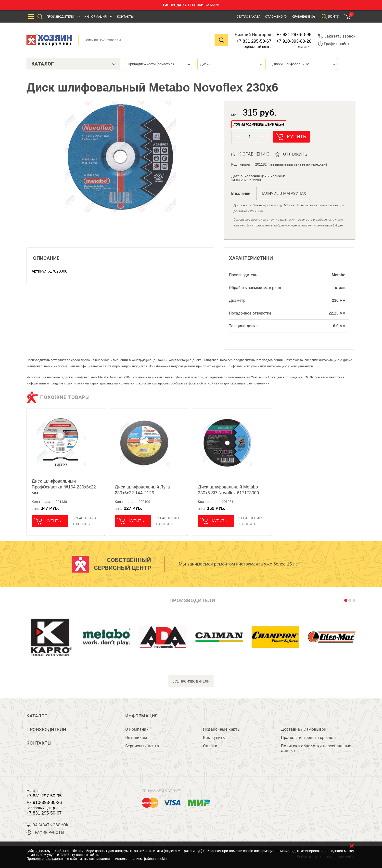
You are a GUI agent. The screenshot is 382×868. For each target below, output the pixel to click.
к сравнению (254, 154)
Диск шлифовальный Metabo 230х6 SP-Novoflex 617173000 (228, 490)
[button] (262, 137)
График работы (335, 44)
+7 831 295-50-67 (254, 41)
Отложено (276, 17)
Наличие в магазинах (283, 193)
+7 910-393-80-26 (294, 41)
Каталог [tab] (73, 64)
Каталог (37, 716)
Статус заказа (249, 17)
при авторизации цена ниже (259, 124)
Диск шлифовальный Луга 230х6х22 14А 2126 (142, 490)
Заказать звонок (337, 36)
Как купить (214, 738)
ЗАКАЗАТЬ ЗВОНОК (47, 825)
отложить (295, 154)
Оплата (210, 746)
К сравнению (84, 518)
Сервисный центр (142, 746)
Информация (95, 17)
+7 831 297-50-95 (294, 35)
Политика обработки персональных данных (316, 748)
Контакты (125, 17)
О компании (137, 729)
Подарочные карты (222, 729)
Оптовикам (136, 738)
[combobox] (159, 64)
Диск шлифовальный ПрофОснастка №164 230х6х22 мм (64, 487)
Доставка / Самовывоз (303, 729)
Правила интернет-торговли (308, 738)
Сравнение (304, 17)
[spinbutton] (250, 137)
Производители (60, 17)
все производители (191, 681)
